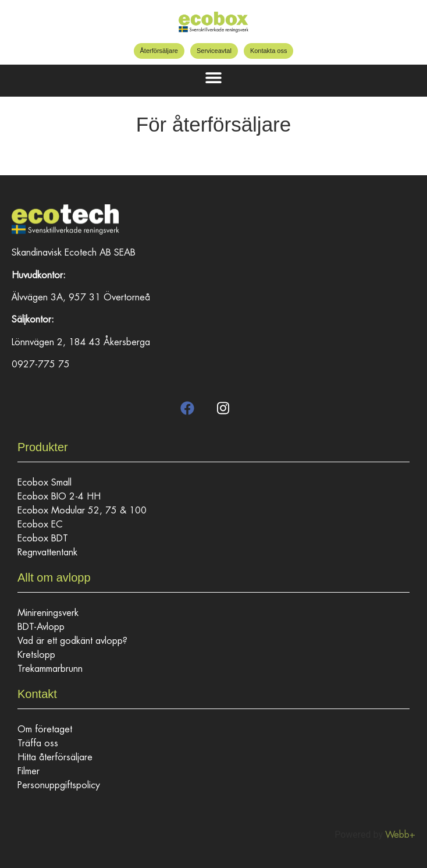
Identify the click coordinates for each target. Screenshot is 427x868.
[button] (214, 78)
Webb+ (400, 835)
